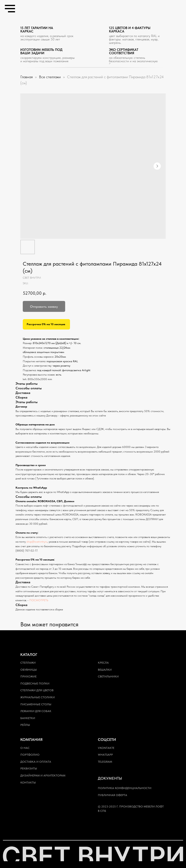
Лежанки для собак (36, 711)
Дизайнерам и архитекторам (43, 776)
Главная (27, 77)
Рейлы (25, 725)
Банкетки (28, 718)
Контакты (28, 783)
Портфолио (30, 755)
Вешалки (105, 670)
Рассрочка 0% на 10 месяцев (46, 324)
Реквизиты (29, 768)
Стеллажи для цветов (37, 690)
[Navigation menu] (10, 9)
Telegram (105, 762)
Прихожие (28, 676)
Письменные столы (36, 704)
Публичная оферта (112, 795)
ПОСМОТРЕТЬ (39, 600)
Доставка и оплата (36, 762)
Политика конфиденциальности (125, 788)
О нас (25, 748)
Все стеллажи (50, 77)
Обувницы (29, 670)
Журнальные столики (38, 697)
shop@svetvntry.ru (37, 542)
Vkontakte (106, 748)
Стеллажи (28, 663)
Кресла (103, 663)
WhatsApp (105, 755)
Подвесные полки (35, 684)
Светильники (108, 676)
